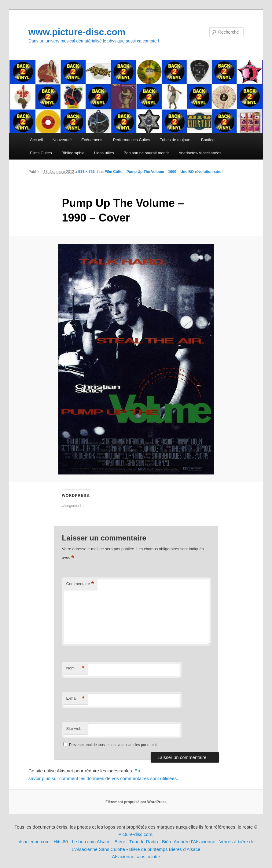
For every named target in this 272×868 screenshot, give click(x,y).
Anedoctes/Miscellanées (200, 153)
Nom (75, 668)
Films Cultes (41, 153)
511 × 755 (86, 172)
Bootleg (208, 140)
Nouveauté (62, 140)
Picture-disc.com (135, 834)
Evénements (92, 140)
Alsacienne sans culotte (136, 857)
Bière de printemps (148, 849)
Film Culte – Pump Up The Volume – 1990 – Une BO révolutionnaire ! (164, 172)
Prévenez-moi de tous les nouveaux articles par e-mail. (114, 745)
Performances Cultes (132, 140)
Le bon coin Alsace (91, 842)
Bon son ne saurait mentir (146, 153)
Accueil (36, 140)
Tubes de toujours (176, 140)
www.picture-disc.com (77, 32)
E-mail (75, 699)
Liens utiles (104, 153)
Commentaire (80, 584)
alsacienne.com (34, 842)
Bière (120, 842)
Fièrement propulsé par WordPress (136, 802)
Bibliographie (73, 153)
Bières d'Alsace (185, 849)
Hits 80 (61, 842)
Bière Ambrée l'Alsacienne (189, 842)
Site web (74, 729)
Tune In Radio (144, 842)
